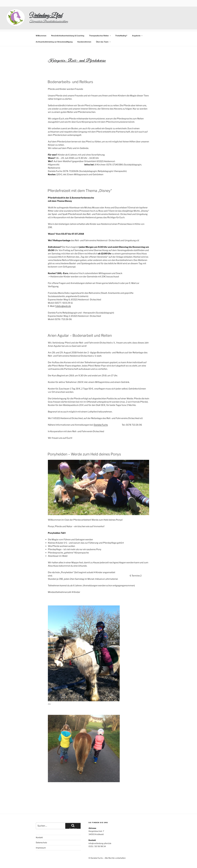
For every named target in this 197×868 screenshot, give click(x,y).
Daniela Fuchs (101, 415)
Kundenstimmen (84, 32)
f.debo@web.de (63, 296)
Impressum (41, 837)
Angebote (137, 25)
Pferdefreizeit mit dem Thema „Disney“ (80, 180)
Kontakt (39, 827)
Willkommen (41, 25)
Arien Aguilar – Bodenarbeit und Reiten (80, 325)
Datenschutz (41, 832)
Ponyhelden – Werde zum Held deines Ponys (84, 444)
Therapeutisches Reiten (100, 25)
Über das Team (103, 32)
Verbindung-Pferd (46, 16)
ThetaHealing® (121, 25)
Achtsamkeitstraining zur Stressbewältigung (54, 32)
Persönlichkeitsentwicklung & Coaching (68, 25)
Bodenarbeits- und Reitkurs (70, 72)
